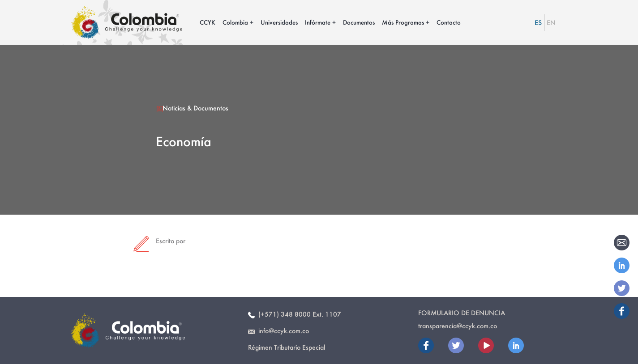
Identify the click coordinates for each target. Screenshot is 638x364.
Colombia (235, 22)
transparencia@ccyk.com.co (458, 326)
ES (538, 23)
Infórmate (318, 22)
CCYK (208, 22)
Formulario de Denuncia (462, 313)
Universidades (279, 22)
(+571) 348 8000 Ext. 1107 (295, 314)
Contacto (449, 22)
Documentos (359, 22)
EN (551, 23)
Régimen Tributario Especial (287, 347)
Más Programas (403, 22)
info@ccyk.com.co (278, 331)
